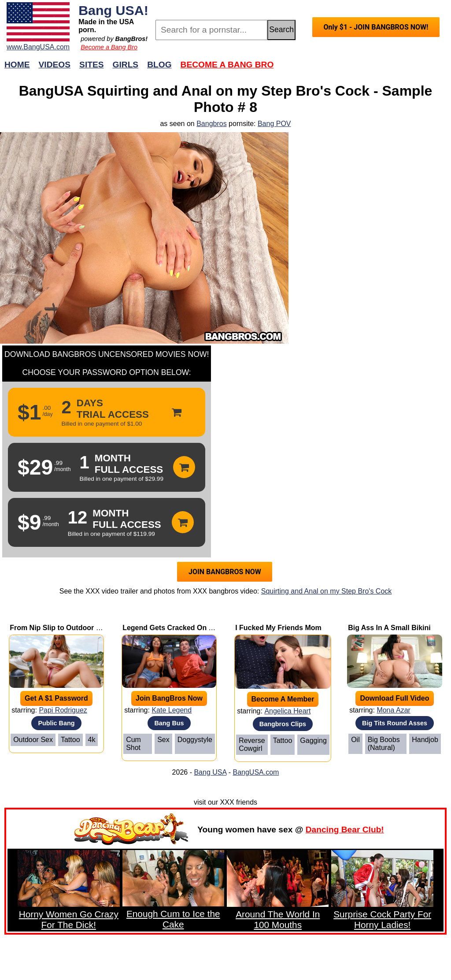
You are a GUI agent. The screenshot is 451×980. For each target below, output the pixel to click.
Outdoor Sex (33, 740)
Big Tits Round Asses (395, 723)
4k (92, 740)
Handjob (425, 740)
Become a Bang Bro (109, 47)
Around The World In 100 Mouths (278, 919)
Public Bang (56, 723)
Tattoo (70, 740)
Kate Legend (172, 710)
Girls (126, 65)
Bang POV (274, 124)
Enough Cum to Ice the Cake (173, 919)
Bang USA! (113, 10)
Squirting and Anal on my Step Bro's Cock (327, 591)
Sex (163, 740)
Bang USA (210, 772)
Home (17, 65)
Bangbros (212, 124)
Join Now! (364, 69)
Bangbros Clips (283, 724)
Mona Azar (393, 710)
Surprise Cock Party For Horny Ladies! (382, 919)
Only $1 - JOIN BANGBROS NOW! (376, 27)
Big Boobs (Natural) (384, 744)
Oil (355, 740)
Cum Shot (133, 744)
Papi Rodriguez (63, 710)
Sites (91, 65)
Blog (159, 65)
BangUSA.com (256, 772)
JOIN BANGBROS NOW (225, 572)
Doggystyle (195, 740)
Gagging (313, 741)
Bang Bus (169, 723)
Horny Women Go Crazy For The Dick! (69, 919)
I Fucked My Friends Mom (278, 628)
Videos (55, 65)
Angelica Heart (287, 711)
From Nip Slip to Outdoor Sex (59, 628)
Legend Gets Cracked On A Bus (176, 628)
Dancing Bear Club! (345, 830)
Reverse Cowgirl (252, 744)
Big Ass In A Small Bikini (389, 628)
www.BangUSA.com (38, 47)
